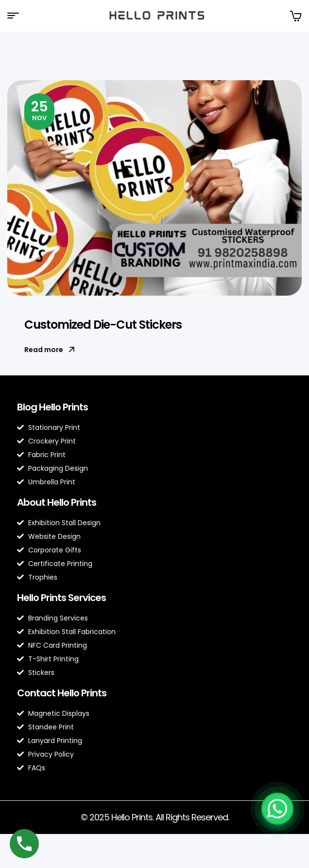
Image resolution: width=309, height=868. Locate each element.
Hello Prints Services (61, 598)
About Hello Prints (57, 502)
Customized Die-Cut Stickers (103, 325)
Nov (40, 110)
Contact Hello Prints (62, 693)
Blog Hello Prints (52, 407)
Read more (50, 350)
